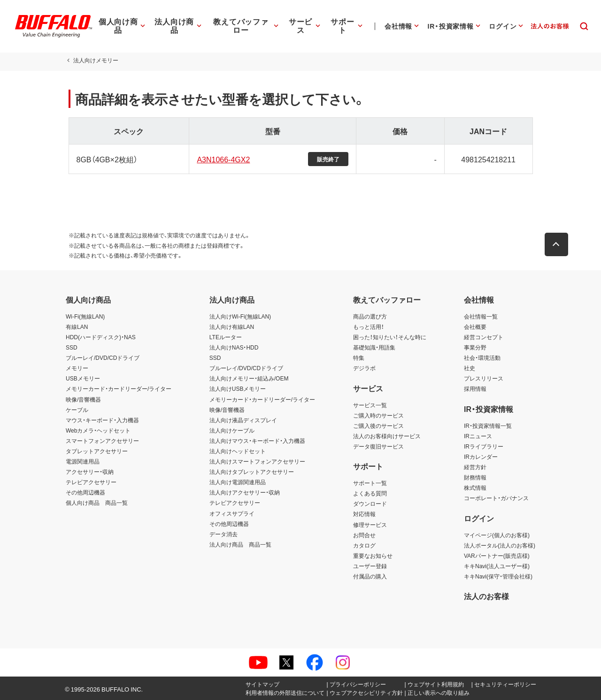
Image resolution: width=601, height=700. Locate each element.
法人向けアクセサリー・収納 (245, 492)
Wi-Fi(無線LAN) (85, 316)
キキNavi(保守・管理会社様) (498, 576)
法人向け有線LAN (232, 327)
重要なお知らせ (373, 555)
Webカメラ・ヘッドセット (98, 430)
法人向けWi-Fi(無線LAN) (240, 316)
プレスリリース (484, 378)
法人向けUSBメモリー (238, 388)
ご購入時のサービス (378, 415)
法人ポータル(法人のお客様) (500, 545)
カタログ (364, 545)
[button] (559, 244)
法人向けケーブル (232, 430)
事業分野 (475, 347)
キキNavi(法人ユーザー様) (497, 566)
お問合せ (364, 535)
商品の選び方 (370, 316)
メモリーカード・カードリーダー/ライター (119, 388)
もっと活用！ (369, 327)
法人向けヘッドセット (238, 451)
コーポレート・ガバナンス (496, 498)
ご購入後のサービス (378, 426)
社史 (470, 368)
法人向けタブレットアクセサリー (252, 472)
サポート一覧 (370, 483)
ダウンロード (370, 503)
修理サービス (370, 525)
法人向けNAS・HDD (234, 347)
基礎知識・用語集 (374, 347)
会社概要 (475, 327)
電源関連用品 (83, 461)
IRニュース (478, 436)
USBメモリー (83, 378)
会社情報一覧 (481, 316)
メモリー (77, 368)
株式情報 (475, 487)
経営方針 (475, 467)
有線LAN (77, 327)
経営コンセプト (484, 337)
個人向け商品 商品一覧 (97, 502)
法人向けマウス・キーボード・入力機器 (257, 441)
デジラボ (364, 368)
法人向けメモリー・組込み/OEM (249, 378)
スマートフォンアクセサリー (102, 441)
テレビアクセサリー (91, 482)
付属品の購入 (370, 576)
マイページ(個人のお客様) (497, 535)
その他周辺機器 (85, 492)
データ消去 (223, 534)
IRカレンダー (481, 457)
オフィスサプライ (232, 513)
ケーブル (77, 410)
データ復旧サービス (378, 446)
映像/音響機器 (83, 399)
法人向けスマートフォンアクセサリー (257, 461)
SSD (72, 347)
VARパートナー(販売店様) (497, 555)
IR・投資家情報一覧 (488, 426)
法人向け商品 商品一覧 (240, 544)
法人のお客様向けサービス (387, 436)
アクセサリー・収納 (90, 472)
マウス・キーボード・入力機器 (102, 420)
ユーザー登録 (370, 566)
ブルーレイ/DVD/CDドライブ (103, 358)
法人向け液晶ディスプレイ (243, 420)
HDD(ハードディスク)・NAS (101, 337)
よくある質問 (370, 493)
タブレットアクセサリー (97, 451)
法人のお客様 (486, 596)
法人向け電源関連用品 (238, 482)
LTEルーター (226, 337)
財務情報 (475, 477)
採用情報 (475, 388)
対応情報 (364, 514)
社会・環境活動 (482, 358)
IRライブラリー (484, 446)
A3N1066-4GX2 (222, 159)
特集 (359, 358)
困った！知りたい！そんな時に (390, 337)
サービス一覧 (370, 405)
